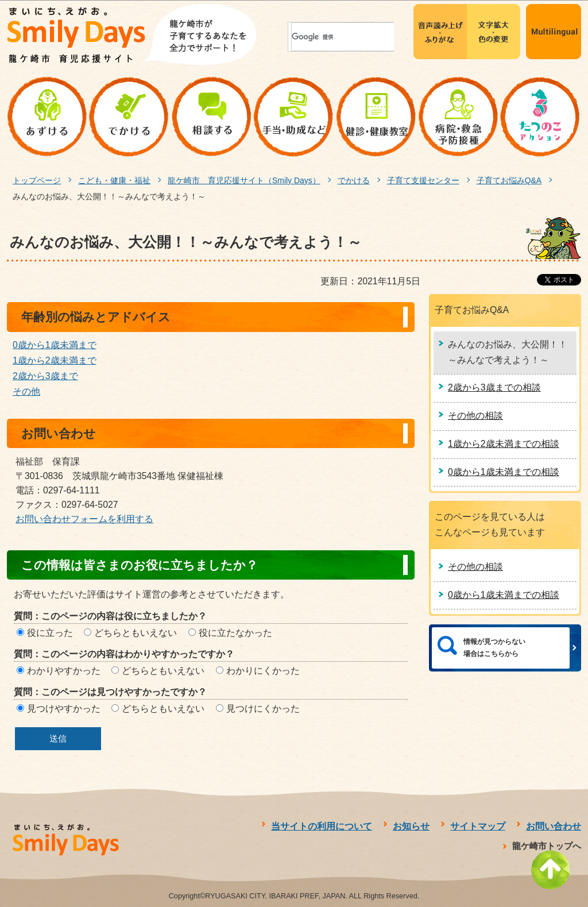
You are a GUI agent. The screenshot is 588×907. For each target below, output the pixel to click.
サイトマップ (478, 826)
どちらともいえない (136, 633)
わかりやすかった (64, 671)
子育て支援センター (423, 180)
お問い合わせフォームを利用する (84, 519)
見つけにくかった (263, 709)
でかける (354, 180)
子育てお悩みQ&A (509, 180)
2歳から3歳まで (45, 376)
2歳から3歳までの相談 (494, 387)
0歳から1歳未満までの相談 (504, 472)
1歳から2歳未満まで (55, 360)
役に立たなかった (235, 633)
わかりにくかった (263, 671)
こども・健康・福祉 (114, 180)
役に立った (50, 633)
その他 (26, 391)
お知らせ (411, 826)
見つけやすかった (64, 709)
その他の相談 (475, 416)
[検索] (317, 37)
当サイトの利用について (322, 826)
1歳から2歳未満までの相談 (504, 444)
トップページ (37, 180)
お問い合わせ (554, 826)
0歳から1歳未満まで (55, 345)
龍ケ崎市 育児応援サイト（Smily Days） (244, 180)
